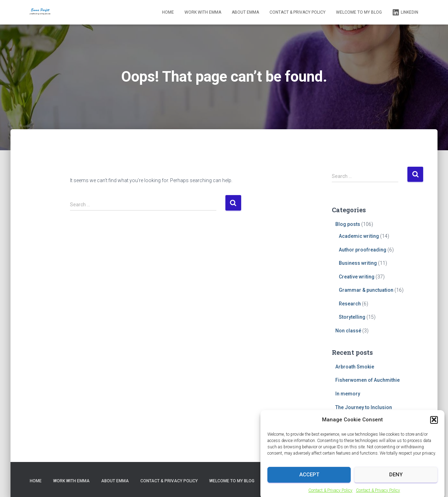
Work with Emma (203, 12)
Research (350, 304)
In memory (348, 394)
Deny (396, 478)
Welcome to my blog (359, 12)
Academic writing (359, 236)
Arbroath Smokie (355, 367)
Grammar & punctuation (366, 290)
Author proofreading (363, 250)
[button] (434, 424)
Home (168, 12)
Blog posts (348, 224)
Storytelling (352, 317)
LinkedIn (405, 13)
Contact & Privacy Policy (330, 494)
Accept (309, 478)
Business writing (358, 263)
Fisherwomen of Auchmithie (367, 380)
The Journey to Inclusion (364, 407)
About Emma (245, 12)
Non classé (348, 331)
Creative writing (357, 277)
